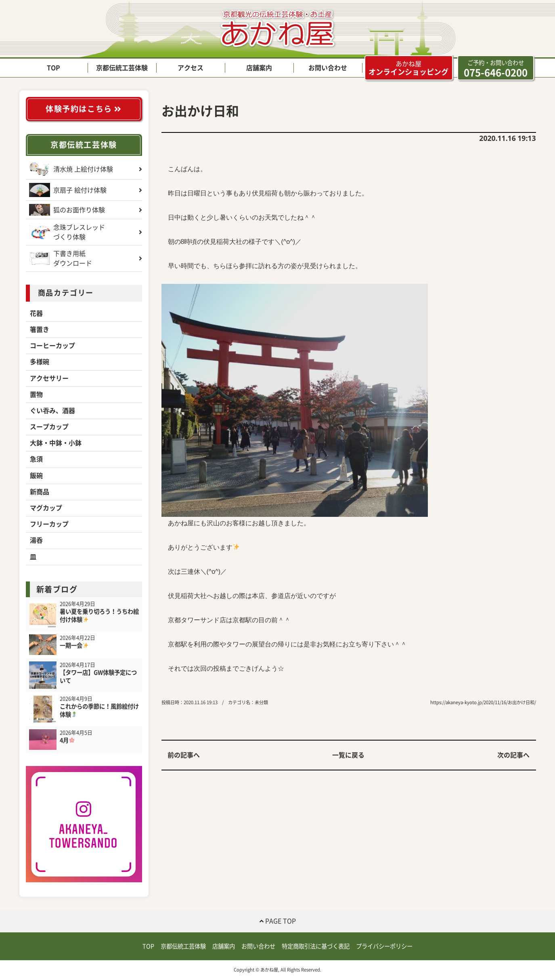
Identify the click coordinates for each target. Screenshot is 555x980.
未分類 (261, 702)
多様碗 (40, 362)
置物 (36, 395)
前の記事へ (184, 755)
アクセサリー (49, 378)
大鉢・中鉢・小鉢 (56, 443)
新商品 (40, 492)
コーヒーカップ (52, 346)
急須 (36, 459)
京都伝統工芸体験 (122, 68)
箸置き (40, 329)
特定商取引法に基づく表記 (316, 946)
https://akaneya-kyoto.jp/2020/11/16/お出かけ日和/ (483, 702)
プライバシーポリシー (384, 946)
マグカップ (46, 508)
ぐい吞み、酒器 (52, 411)
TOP (53, 68)
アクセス (191, 68)
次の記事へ (513, 755)
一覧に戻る (348, 755)
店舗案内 (259, 68)
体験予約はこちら (84, 109)
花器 (36, 313)
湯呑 (36, 540)
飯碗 (36, 476)
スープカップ (49, 427)
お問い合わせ (328, 68)
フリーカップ (49, 524)
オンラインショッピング (408, 68)
